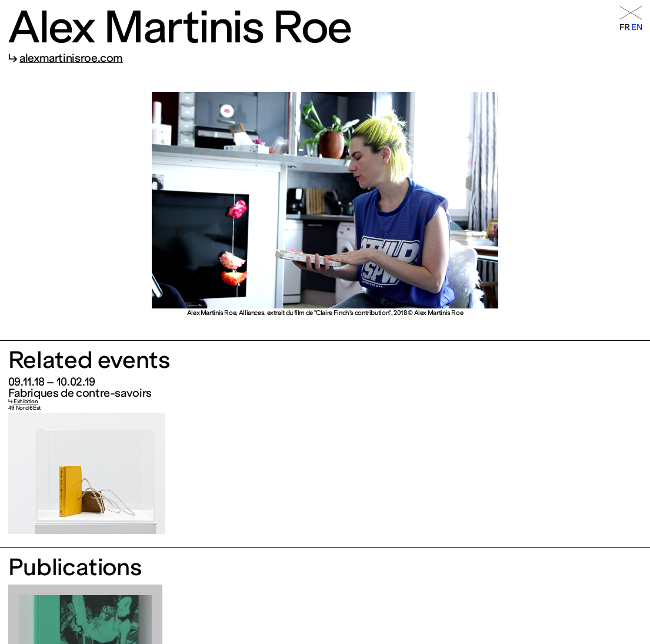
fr (625, 27)
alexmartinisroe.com (71, 58)
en (636, 27)
